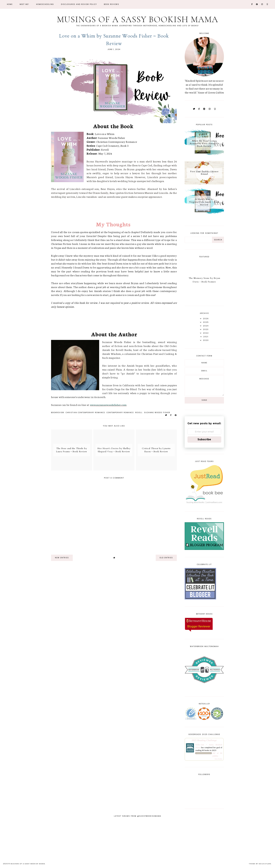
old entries (166, 558)
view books (218, 759)
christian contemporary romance (85, 413)
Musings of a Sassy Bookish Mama (137, 19)
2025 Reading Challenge (204, 740)
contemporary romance (120, 413)
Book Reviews (111, 4)
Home (10, 4)
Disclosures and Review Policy (79, 4)
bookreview (58, 413)
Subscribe (204, 439)
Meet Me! (24, 4)
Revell (139, 413)
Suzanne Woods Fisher (157, 413)
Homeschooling (45, 4)
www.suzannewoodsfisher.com (108, 405)
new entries (62, 558)
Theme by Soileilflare (260, 864)
